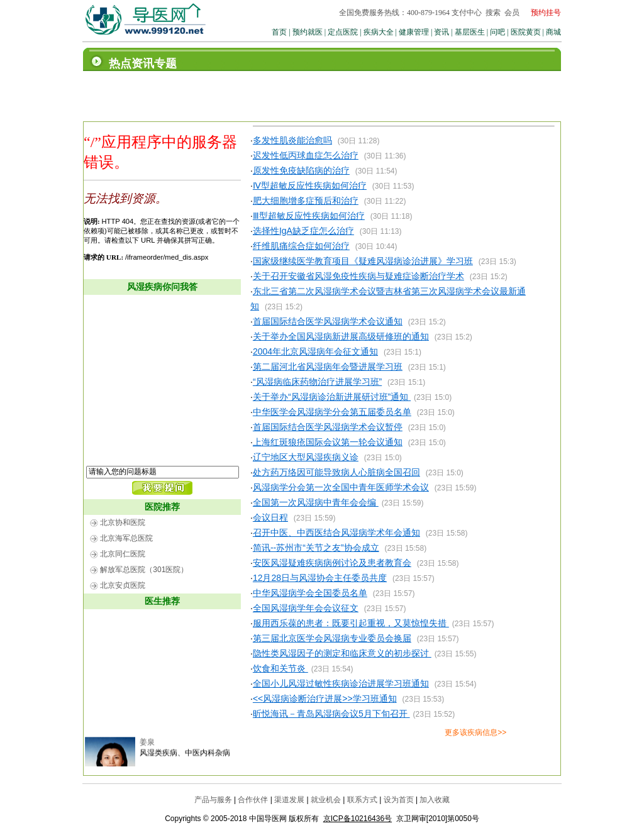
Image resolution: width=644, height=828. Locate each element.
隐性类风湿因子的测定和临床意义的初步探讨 (342, 653)
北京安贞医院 (123, 585)
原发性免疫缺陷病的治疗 (301, 170)
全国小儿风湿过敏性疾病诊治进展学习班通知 (341, 683)
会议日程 (270, 517)
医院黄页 (526, 32)
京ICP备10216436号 (358, 819)
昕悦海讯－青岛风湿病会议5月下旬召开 (331, 714)
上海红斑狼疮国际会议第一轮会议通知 (328, 442)
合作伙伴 (253, 800)
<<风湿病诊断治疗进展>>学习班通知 (325, 698)
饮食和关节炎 (280, 668)
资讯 (441, 32)
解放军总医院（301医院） (144, 570)
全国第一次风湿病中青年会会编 (316, 502)
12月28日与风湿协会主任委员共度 (320, 578)
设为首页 (399, 800)
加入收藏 (435, 800)
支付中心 (467, 13)
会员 (512, 13)
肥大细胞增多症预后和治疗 (306, 201)
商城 (553, 32)
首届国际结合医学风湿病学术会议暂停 (328, 427)
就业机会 (326, 800)
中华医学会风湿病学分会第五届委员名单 (332, 412)
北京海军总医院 (126, 538)
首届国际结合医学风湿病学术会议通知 (328, 321)
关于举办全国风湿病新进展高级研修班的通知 (341, 336)
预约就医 (308, 32)
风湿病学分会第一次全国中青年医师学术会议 (341, 487)
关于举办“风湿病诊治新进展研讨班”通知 (332, 397)
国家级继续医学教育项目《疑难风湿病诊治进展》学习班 (363, 261)
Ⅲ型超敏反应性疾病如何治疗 (309, 216)
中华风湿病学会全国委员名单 (310, 593)
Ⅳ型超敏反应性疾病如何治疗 (310, 185)
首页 (279, 32)
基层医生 (470, 32)
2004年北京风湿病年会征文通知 (315, 351)
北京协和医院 (123, 522)
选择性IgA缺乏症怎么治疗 (303, 231)
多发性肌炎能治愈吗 (292, 140)
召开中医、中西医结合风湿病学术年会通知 (336, 533)
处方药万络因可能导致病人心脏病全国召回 (336, 472)
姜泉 (147, 746)
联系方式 (362, 800)
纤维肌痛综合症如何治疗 (301, 246)
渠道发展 (289, 800)
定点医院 (343, 32)
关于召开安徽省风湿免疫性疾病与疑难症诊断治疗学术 (358, 276)
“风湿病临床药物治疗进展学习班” (317, 382)
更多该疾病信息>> (475, 732)
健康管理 (414, 32)
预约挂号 (546, 13)
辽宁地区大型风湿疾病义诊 (306, 457)
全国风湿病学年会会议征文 (306, 608)
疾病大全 (379, 32)
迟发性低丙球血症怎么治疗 (306, 155)
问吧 (497, 32)
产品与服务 (213, 800)
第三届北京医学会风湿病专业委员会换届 (332, 638)
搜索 (493, 13)
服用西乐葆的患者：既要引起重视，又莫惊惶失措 (351, 623)
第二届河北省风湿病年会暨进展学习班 (328, 367)
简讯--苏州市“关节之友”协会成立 (316, 548)
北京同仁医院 (123, 554)
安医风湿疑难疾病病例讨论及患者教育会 (332, 563)
